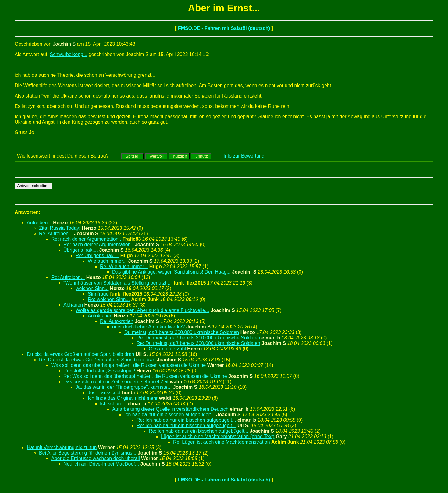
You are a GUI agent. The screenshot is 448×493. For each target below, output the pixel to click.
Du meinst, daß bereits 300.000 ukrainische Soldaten (182, 332)
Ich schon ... (113, 404)
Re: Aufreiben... (56, 234)
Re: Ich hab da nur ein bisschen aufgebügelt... (186, 420)
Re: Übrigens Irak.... (97, 255)
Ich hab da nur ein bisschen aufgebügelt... (170, 415)
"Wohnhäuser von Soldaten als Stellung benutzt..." (118, 283)
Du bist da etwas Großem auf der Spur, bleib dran (80, 354)
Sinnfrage (98, 294)
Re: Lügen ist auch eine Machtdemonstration (222, 442)
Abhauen (73, 305)
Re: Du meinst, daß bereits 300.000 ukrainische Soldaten (198, 338)
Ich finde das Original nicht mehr (123, 398)
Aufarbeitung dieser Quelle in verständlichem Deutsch (170, 409)
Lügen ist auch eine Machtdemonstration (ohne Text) (218, 436)
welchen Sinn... (92, 288)
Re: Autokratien (117, 321)
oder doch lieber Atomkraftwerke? (148, 327)
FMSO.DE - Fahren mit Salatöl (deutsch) (224, 28)
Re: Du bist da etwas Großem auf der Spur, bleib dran (97, 360)
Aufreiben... (39, 223)
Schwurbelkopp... (69, 54)
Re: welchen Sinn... (109, 299)
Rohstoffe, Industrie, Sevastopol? (99, 371)
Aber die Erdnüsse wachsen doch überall (96, 458)
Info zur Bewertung (244, 156)
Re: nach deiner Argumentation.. (86, 239)
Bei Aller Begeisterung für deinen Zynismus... (88, 453)
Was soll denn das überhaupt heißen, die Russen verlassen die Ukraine (128, 365)
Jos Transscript (105, 393)
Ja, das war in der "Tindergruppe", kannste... (124, 387)
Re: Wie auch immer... (124, 266)
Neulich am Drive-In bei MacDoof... (101, 464)
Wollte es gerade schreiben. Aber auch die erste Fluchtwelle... (142, 310)
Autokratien (100, 316)
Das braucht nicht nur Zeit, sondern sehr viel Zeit (116, 382)
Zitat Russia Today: (60, 228)
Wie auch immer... (107, 261)
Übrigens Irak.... (81, 250)
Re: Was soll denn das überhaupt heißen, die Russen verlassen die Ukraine (145, 376)
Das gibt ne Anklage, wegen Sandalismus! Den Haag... (171, 272)
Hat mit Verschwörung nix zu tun (62, 447)
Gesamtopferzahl (168, 349)
